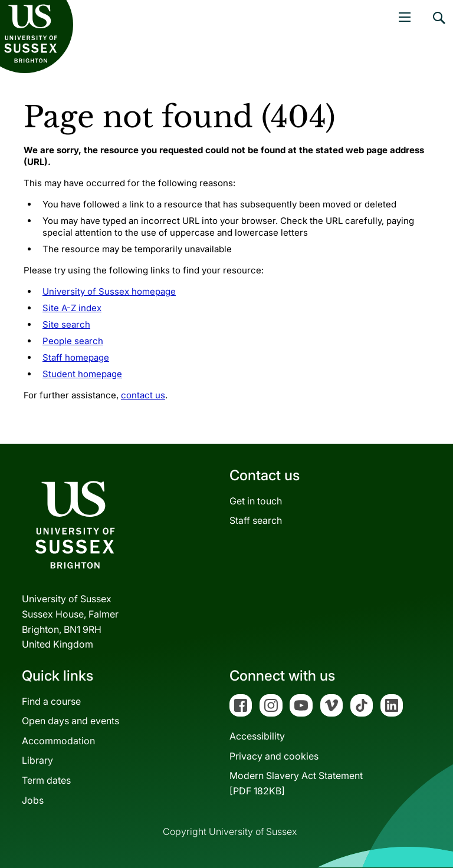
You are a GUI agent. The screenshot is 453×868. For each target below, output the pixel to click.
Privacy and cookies (274, 756)
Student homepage (82, 374)
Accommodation (58, 741)
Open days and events (70, 721)
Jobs (33, 800)
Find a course (51, 701)
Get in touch (256, 501)
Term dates (46, 780)
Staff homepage (76, 357)
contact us (143, 395)
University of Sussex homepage (109, 291)
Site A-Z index (72, 308)
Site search (66, 324)
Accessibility (257, 736)
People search (73, 341)
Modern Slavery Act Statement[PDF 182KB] (296, 783)
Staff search (256, 520)
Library (37, 760)
